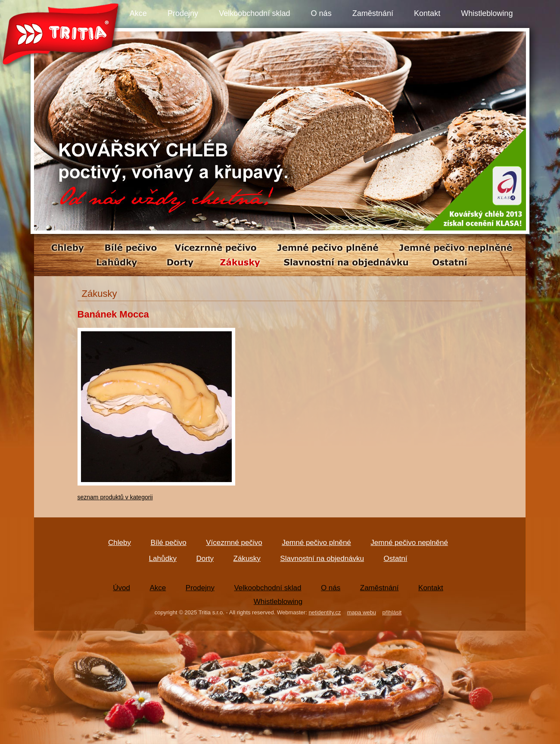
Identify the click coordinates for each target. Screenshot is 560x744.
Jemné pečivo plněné (316, 543)
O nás (321, 13)
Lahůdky (163, 559)
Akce (138, 13)
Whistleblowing (487, 13)
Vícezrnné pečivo (234, 543)
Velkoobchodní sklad (254, 13)
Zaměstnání (373, 13)
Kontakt (427, 13)
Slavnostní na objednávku (322, 559)
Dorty (205, 559)
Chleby (120, 543)
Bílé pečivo (169, 543)
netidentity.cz (325, 612)
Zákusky (247, 559)
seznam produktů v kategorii (115, 497)
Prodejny (183, 13)
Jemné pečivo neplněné (409, 543)
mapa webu (362, 612)
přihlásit (392, 612)
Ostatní (396, 559)
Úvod (121, 588)
